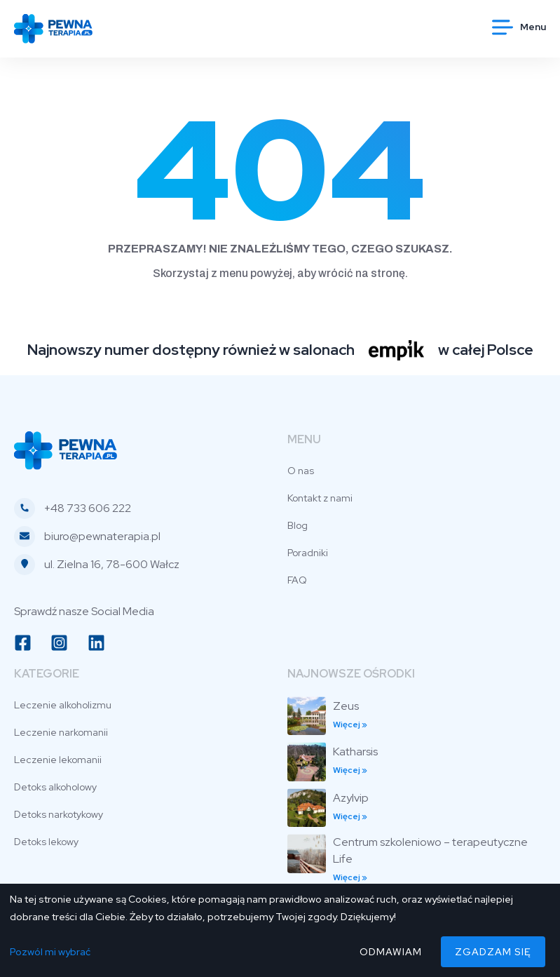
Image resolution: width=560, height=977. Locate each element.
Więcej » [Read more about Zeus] (350, 725)
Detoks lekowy (46, 842)
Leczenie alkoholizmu (63, 705)
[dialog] (280, 930)
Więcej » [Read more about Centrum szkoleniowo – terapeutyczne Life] (350, 877)
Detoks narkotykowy (59, 814)
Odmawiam (391, 952)
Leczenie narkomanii (61, 732)
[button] (519, 26)
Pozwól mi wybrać (50, 952)
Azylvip (351, 798)
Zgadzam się (493, 952)
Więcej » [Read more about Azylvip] (350, 816)
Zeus (346, 706)
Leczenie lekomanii (58, 760)
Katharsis (355, 752)
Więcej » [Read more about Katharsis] (350, 770)
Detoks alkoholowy (55, 787)
